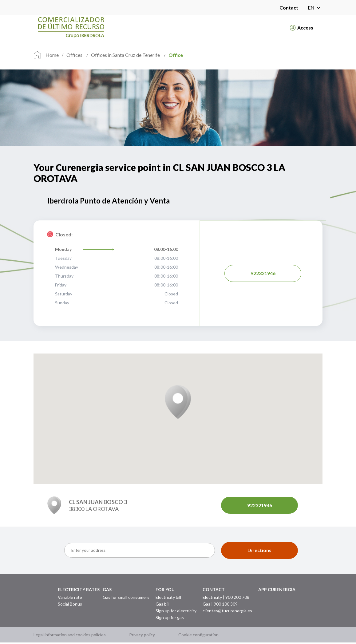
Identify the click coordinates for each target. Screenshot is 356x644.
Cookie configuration (198, 636)
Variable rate (70, 597)
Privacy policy (142, 636)
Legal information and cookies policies (70, 636)
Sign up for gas (170, 617)
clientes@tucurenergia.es (227, 610)
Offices (75, 55)
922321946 (263, 273)
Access (302, 28)
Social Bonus (70, 604)
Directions (259, 550)
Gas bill (162, 604)
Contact (289, 8)
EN (315, 8)
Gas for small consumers (126, 597)
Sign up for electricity (176, 610)
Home (52, 55)
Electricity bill (168, 597)
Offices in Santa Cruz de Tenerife (126, 55)
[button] (178, 402)
